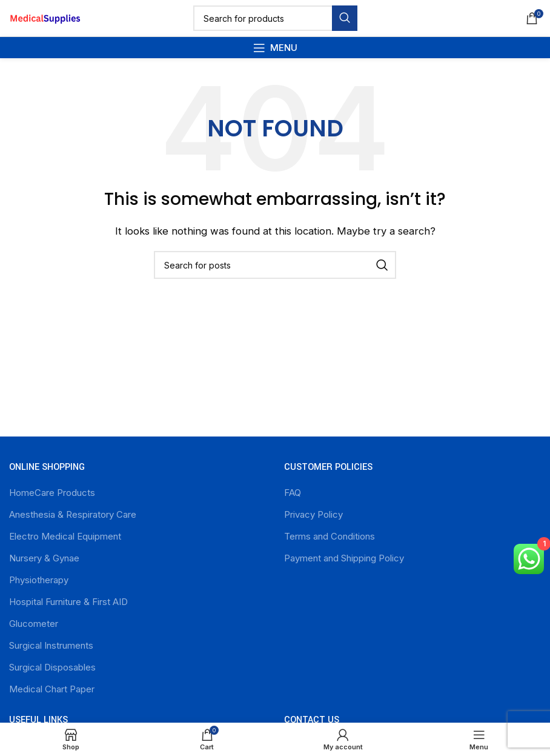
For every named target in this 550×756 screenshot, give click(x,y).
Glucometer (34, 624)
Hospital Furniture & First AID (68, 602)
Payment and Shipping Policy (344, 558)
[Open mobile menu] (275, 48)
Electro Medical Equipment (65, 536)
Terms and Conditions (330, 536)
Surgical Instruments (51, 645)
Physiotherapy (39, 580)
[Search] (275, 18)
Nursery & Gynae (44, 558)
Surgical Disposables (52, 667)
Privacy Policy (313, 514)
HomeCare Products (52, 493)
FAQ (293, 493)
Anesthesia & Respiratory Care (73, 514)
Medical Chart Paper (52, 689)
